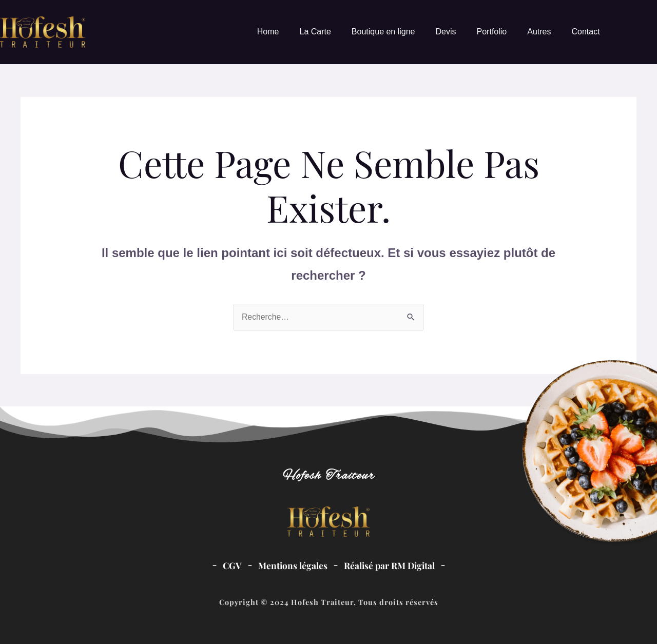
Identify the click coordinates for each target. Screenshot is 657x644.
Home (268, 32)
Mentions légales (292, 565)
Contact (585, 32)
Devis (446, 32)
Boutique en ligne (383, 32)
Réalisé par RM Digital (390, 565)
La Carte (315, 32)
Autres (539, 32)
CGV (231, 565)
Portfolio (492, 32)
